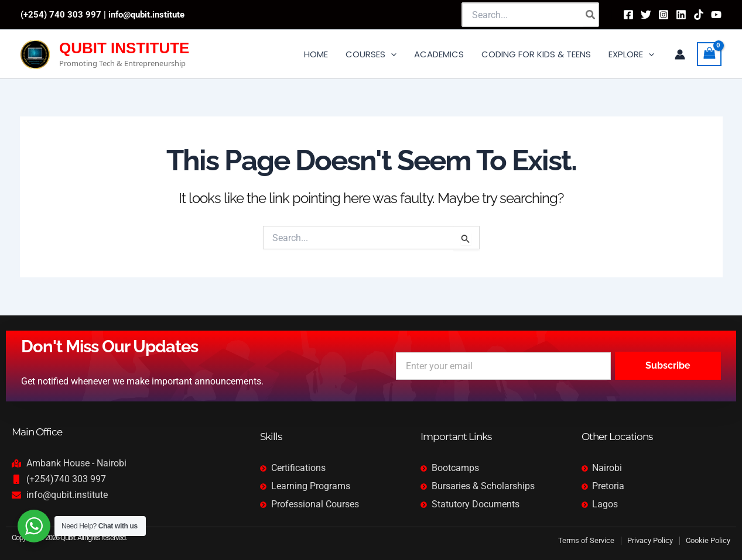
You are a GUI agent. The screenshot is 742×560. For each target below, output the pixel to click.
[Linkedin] (681, 15)
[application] (391, 54)
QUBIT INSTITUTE (124, 48)
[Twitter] (646, 15)
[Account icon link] (680, 54)
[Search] (591, 15)
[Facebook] (628, 15)
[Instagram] (664, 15)
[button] (371, 54)
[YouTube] (716, 15)
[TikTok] (699, 15)
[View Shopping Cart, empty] (709, 54)
